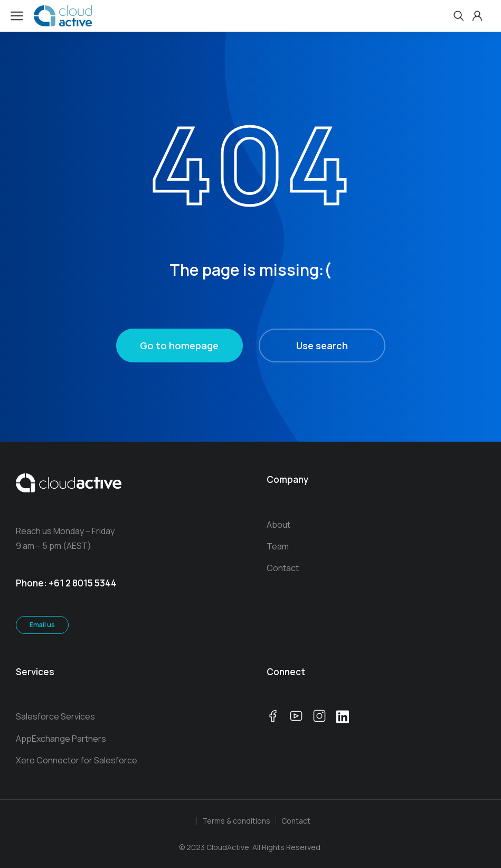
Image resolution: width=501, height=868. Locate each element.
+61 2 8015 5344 (83, 583)
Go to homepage (179, 346)
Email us (42, 625)
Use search (322, 346)
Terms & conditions (236, 821)
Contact (296, 821)
